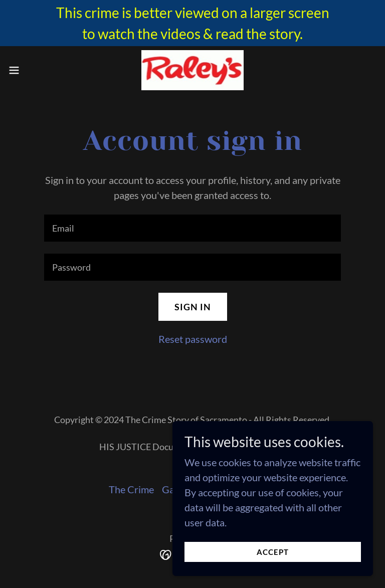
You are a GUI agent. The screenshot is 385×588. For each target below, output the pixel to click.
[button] (32, 70)
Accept (273, 552)
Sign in (193, 307)
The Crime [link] (131, 489)
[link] (192, 70)
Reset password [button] (193, 339)
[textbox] (192, 228)
